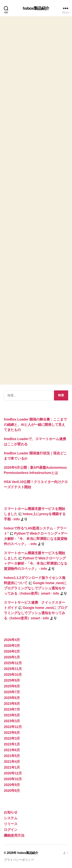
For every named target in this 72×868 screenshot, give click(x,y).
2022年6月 (12, 733)
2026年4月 (12, 640)
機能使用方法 (14, 836)
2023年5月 (12, 715)
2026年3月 (12, 646)
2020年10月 (13, 779)
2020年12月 (13, 773)
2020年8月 (12, 791)
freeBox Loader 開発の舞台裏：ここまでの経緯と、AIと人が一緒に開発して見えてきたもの (35, 425)
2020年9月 (12, 785)
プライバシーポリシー (19, 860)
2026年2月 (12, 651)
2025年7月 (12, 692)
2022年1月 (12, 744)
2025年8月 (12, 686)
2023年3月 (12, 721)
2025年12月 (13, 663)
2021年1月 (12, 767)
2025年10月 (13, 675)
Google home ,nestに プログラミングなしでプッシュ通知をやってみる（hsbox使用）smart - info (35, 588)
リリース (11, 824)
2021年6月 (12, 750)
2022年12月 (13, 727)
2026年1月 (12, 657)
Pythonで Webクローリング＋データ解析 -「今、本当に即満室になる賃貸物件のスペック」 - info (36, 539)
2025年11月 (13, 669)
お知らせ (11, 812)
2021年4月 (12, 762)
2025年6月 (12, 698)
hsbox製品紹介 (36, 8)
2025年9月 (12, 680)
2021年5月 (12, 756)
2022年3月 (12, 738)
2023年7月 (12, 709)
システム (11, 818)
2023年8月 (12, 704)
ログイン (11, 830)
